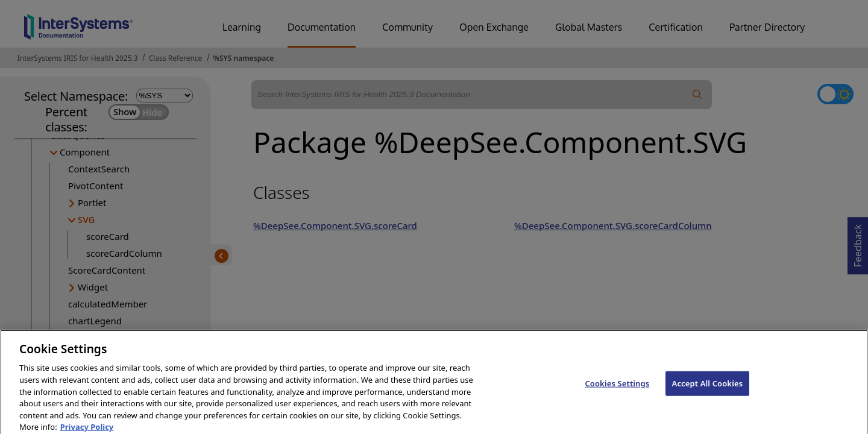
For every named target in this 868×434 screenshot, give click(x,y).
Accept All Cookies (708, 389)
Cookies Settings (617, 389)
